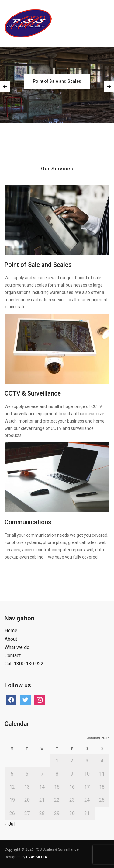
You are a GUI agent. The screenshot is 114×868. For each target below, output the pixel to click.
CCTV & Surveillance (33, 393)
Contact (13, 655)
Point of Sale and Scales (38, 265)
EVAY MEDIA (36, 857)
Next (109, 87)
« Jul (10, 824)
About (11, 639)
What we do (17, 647)
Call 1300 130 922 (24, 664)
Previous (5, 87)
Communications (28, 522)
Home (11, 631)
